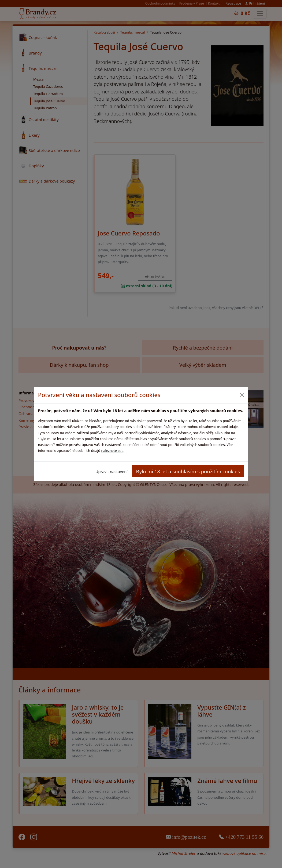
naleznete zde (112, 451)
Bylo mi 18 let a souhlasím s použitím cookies (188, 471)
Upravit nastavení (112, 471)
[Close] (242, 395)
